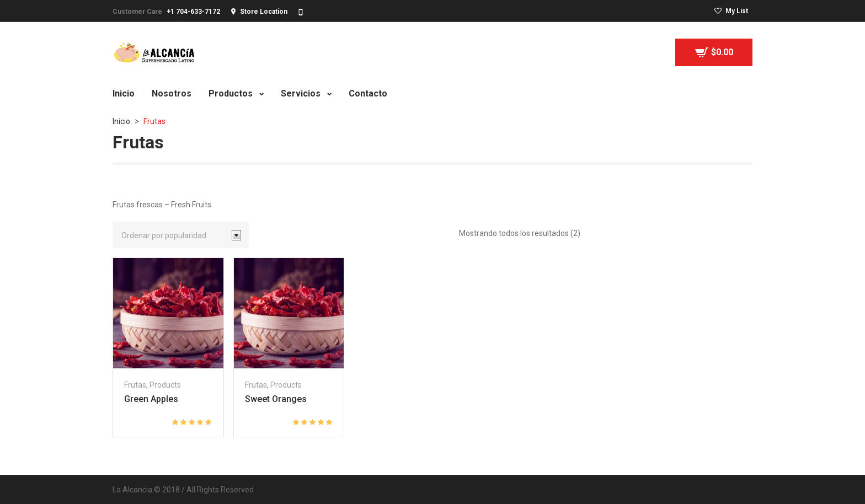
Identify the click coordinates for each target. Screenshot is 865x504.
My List (737, 11)
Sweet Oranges (276, 399)
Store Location (264, 12)
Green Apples (151, 399)
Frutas (135, 385)
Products (165, 385)
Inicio (121, 121)
